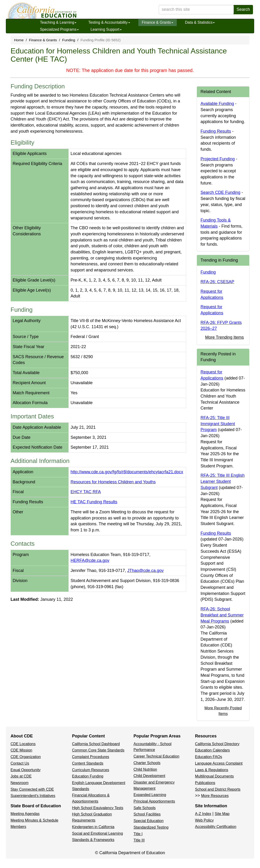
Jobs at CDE (21, 776)
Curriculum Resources (90, 770)
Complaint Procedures (90, 757)
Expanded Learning (150, 795)
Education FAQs (209, 757)
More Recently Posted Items (223, 711)
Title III (139, 840)
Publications (205, 783)
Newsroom (19, 783)
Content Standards (88, 763)
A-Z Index (203, 814)
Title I (138, 834)
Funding (69, 40)
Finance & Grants (158, 22)
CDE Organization (26, 757)
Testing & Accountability (109, 22)
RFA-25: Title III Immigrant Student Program (218, 424)
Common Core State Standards (98, 750)
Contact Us (20, 763)
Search (243, 9)
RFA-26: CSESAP (217, 282)
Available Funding (217, 104)
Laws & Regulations (212, 770)
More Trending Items (224, 337)
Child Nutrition (145, 769)
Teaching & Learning (58, 22)
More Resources (215, 796)
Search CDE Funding (220, 192)
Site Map (222, 814)
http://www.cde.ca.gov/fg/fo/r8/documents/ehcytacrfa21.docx (127, 472)
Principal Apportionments (154, 801)
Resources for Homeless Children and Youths (113, 482)
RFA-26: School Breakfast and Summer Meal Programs (222, 615)
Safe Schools (145, 808)
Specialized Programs (60, 29)
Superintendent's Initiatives (33, 796)
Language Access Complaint (219, 763)
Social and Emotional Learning (97, 833)
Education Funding (88, 776)
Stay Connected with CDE (32, 789)
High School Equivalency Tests (98, 808)
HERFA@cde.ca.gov (90, 560)
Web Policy (204, 820)
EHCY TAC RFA (86, 492)
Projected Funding (218, 159)
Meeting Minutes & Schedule (34, 820)
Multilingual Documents (214, 776)
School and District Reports (218, 789)
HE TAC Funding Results (94, 502)
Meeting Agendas (25, 814)
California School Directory (217, 744)
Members (18, 827)
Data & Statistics (200, 22)
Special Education (149, 821)
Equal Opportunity (26, 770)
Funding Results (216, 131)
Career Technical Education (156, 756)
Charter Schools (147, 763)
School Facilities (147, 814)
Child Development (149, 776)
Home (19, 40)
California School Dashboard (96, 744)
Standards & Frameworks (93, 840)
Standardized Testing (151, 827)
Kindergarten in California (93, 827)
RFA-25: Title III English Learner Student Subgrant (222, 481)
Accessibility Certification (216, 827)
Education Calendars (213, 750)
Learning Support (106, 29)
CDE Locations (23, 744)
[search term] (196, 10)
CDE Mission (21, 750)
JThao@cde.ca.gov (145, 571)
